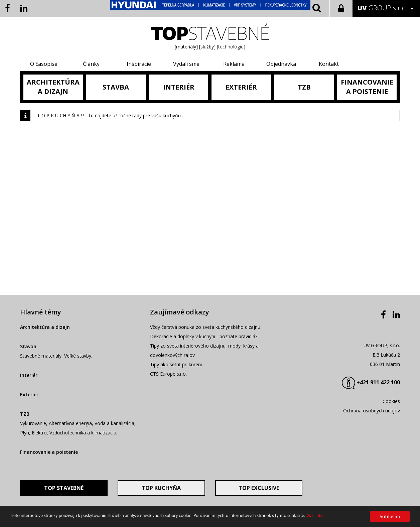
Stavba (28, 346)
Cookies (391, 401)
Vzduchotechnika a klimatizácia (83, 433)
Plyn (25, 433)
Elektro (39, 433)
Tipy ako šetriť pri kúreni (176, 364)
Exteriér (29, 394)
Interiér (29, 375)
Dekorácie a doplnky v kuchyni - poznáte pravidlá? (204, 336)
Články (91, 64)
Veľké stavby (78, 356)
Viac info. (315, 516)
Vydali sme (186, 64)
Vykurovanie (33, 423)
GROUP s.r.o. (382, 8)
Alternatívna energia (70, 423)
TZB (25, 414)
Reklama (234, 64)
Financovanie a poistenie (49, 452)
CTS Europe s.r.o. (168, 374)
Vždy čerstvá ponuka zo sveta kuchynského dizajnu (205, 327)
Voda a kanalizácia (114, 423)
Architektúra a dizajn (45, 327)
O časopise (44, 64)
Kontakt (329, 64)
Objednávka (281, 64)
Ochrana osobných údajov (372, 411)
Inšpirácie (139, 64)
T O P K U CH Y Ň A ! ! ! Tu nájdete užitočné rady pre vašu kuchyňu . (110, 115)
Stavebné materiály (41, 356)
